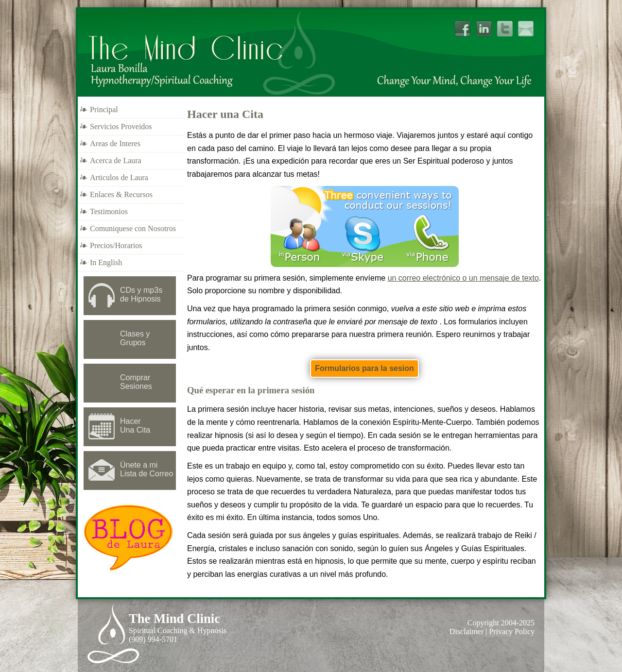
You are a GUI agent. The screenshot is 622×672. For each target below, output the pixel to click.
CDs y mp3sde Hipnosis (141, 294)
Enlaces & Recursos (121, 194)
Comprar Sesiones (136, 382)
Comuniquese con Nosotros (133, 228)
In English (106, 262)
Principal (104, 109)
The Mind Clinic (174, 619)
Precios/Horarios (116, 245)
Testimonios (109, 211)
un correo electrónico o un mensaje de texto (463, 278)
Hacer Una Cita (135, 426)
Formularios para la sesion (364, 368)
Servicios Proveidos (121, 126)
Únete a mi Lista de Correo (147, 469)
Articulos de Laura (119, 177)
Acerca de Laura (116, 160)
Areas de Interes (115, 143)
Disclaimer (466, 631)
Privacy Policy (512, 631)
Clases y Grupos (135, 338)
